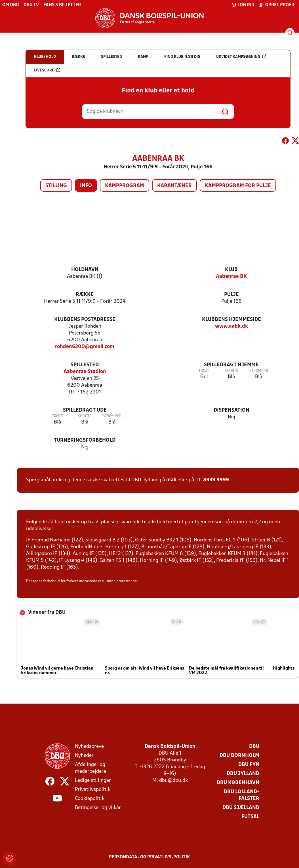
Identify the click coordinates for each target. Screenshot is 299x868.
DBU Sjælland (241, 808)
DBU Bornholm (239, 756)
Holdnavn (85, 270)
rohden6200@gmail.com (85, 347)
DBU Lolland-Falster (242, 795)
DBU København (238, 783)
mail (171, 480)
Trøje (204, 371)
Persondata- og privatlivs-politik (149, 857)
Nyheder (84, 756)
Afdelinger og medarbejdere (90, 768)
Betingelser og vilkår (98, 808)
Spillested (85, 365)
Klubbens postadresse (85, 320)
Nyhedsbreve (89, 747)
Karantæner (174, 186)
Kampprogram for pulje (238, 186)
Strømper (259, 371)
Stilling (56, 186)
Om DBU (11, 5)
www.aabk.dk (231, 326)
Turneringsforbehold (85, 440)
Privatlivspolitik (93, 790)
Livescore (47, 70)
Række (85, 295)
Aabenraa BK (231, 277)
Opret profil (277, 5)
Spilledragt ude (85, 410)
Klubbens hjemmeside (231, 320)
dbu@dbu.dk (173, 781)
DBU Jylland (243, 774)
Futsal (250, 817)
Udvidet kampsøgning (241, 57)
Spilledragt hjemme (231, 365)
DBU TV (31, 5)
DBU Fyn (249, 765)
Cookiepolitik (90, 799)
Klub (231, 270)
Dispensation (231, 410)
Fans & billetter (62, 5)
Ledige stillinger (93, 781)
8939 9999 (216, 480)
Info (86, 186)
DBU (254, 747)
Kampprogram (125, 186)
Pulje (231, 295)
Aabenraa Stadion (85, 372)
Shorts (231, 371)
